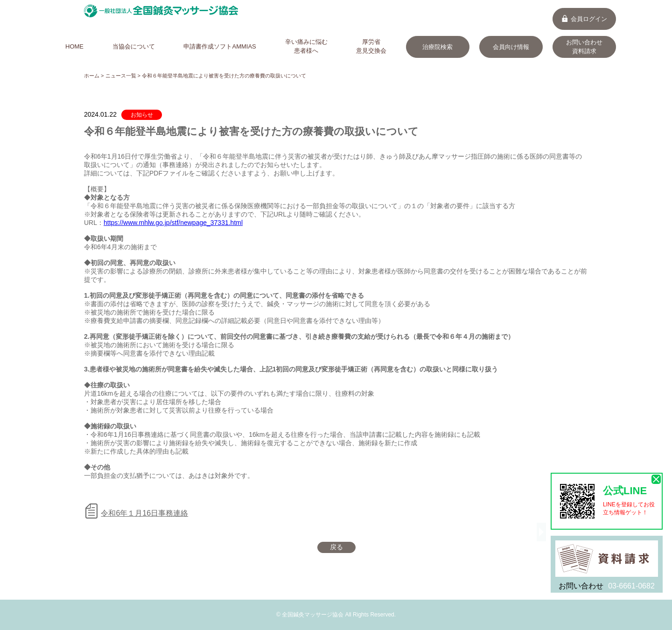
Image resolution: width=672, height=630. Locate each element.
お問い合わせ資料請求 (584, 47)
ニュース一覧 (121, 76)
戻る (336, 547)
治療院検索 (437, 47)
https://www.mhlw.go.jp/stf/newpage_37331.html (173, 223)
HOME (74, 46)
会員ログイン (584, 19)
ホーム (92, 76)
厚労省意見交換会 (371, 46)
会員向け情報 (511, 47)
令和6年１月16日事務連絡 (144, 513)
